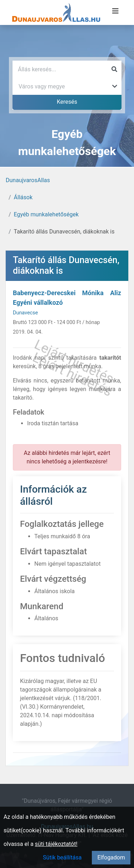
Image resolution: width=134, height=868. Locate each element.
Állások (23, 197)
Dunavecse (25, 313)
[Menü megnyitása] (115, 11)
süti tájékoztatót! (56, 844)
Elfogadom (111, 857)
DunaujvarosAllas (28, 180)
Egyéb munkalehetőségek (46, 214)
